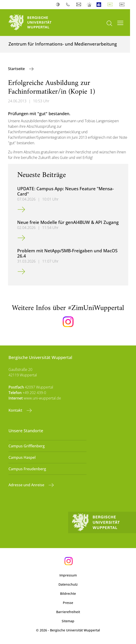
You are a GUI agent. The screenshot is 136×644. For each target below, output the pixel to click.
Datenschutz (68, 584)
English (123, 5)
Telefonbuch (69, 5)
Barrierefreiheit (68, 612)
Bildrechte (68, 594)
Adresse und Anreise (27, 485)
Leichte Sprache (100, 5)
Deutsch (111, 5)
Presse (68, 603)
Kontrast (59, 5)
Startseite (17, 69)
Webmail (79, 5)
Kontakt (16, 410)
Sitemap (68, 621)
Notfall (90, 5)
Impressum (68, 575)
